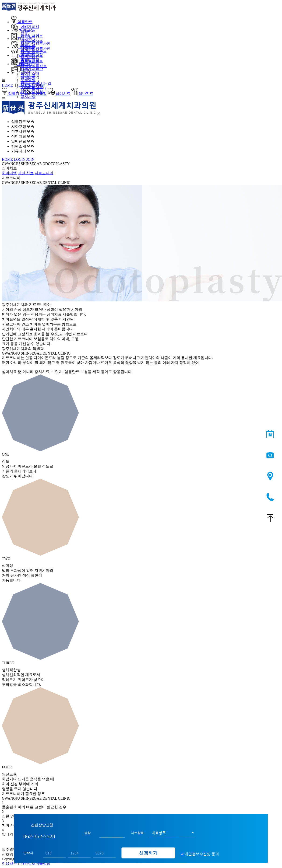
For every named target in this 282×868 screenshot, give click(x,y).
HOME (7, 85)
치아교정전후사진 (35, 48)
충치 (24, 60)
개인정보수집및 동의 (202, 852)
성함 (87, 831)
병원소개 (22, 64)
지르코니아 (44, 173)
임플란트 (22, 22)
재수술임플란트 (34, 66)
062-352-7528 (270, 497)
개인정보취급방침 (35, 863)
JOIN (40, 85)
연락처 (28, 851)
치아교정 (23, 30)
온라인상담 (30, 82)
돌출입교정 (30, 35)
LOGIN (24, 85)
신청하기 (148, 851)
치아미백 (28, 52)
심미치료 (23, 47)
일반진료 (22, 55)
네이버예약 (30, 77)
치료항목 (137, 831)
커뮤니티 (24, 72)
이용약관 (9, 863)
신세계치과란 (32, 69)
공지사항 (28, 97)
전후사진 (22, 39)
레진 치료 (26, 173)
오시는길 (270, 476)
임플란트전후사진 (35, 44)
